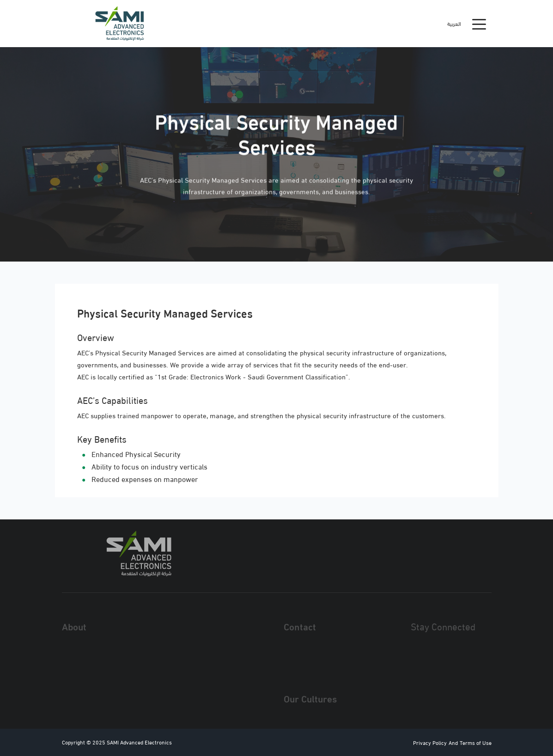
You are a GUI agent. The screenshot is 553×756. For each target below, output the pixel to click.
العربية (454, 24)
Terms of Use (476, 742)
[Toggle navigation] (479, 24)
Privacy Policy (430, 742)
